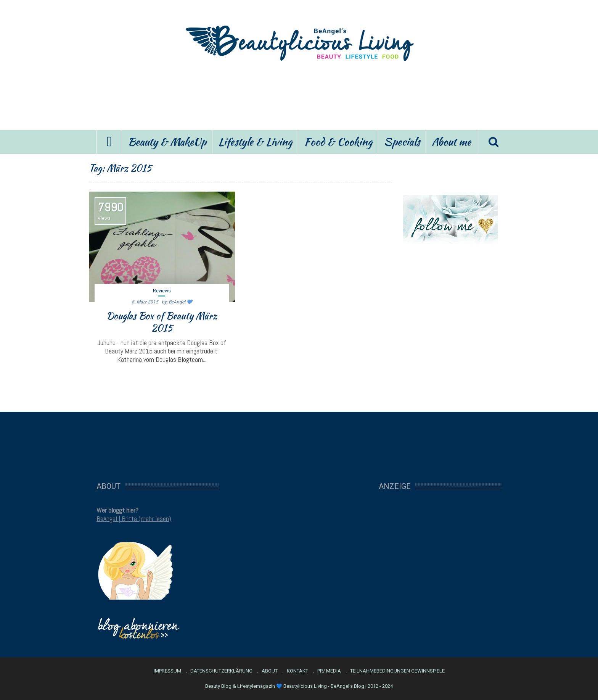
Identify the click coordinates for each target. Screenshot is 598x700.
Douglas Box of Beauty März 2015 (162, 322)
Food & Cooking (338, 142)
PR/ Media (329, 671)
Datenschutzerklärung (221, 671)
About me (451, 142)
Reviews (162, 291)
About (270, 671)
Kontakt (297, 671)
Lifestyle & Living (255, 142)
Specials (402, 142)
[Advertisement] (299, 95)
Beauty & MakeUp (167, 142)
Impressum (167, 671)
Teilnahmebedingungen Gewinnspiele (397, 671)
